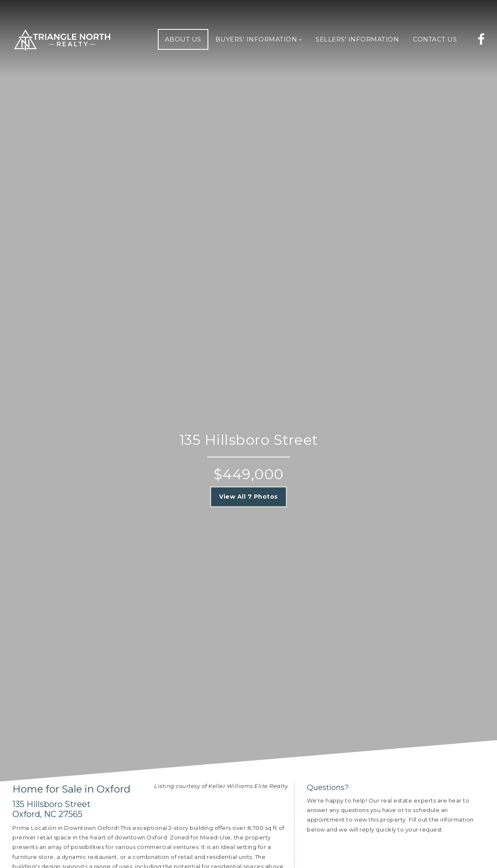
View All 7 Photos (248, 497)
